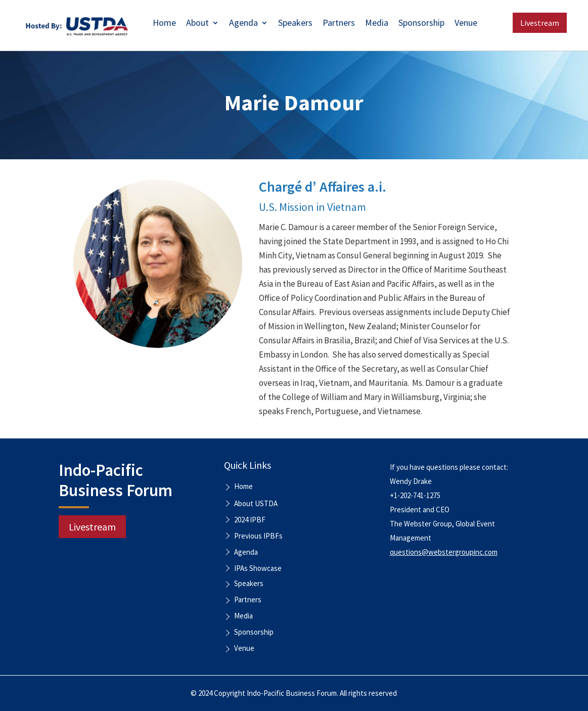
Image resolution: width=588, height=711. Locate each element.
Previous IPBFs (258, 536)
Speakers (295, 24)
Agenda (243, 24)
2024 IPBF (250, 520)
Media (377, 24)
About (197, 24)
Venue (466, 24)
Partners (339, 24)
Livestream (540, 23)
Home (164, 24)
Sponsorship (421, 24)
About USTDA (256, 503)
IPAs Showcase (258, 568)
